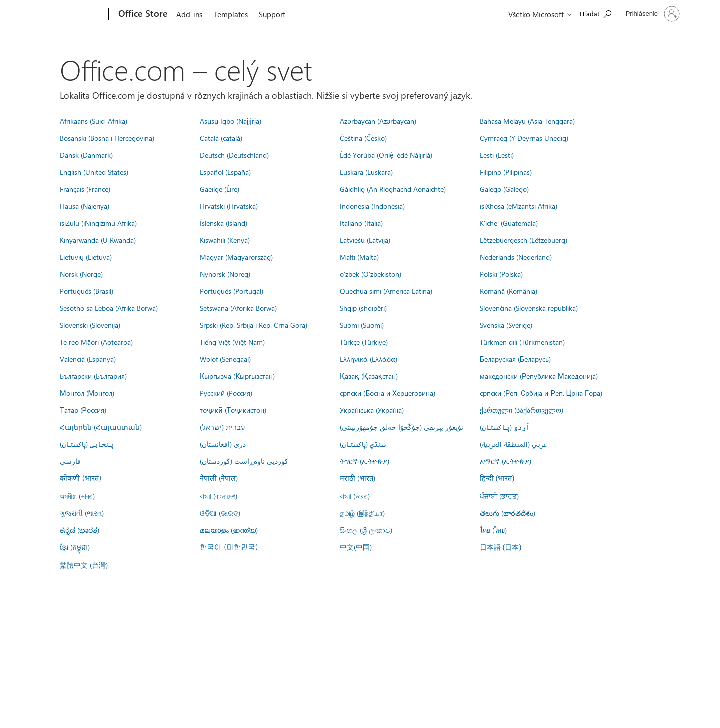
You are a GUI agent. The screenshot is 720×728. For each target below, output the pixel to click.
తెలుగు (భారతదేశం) (508, 513)
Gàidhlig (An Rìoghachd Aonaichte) (393, 189)
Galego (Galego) (504, 189)
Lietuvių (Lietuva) (86, 257)
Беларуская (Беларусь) (515, 359)
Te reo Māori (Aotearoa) (96, 342)
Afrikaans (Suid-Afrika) (94, 121)
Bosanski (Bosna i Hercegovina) (107, 138)
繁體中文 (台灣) (84, 565)
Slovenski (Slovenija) (90, 325)
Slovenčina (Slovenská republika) (529, 308)
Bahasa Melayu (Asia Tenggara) (527, 121)
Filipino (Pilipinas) (506, 172)
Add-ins (189, 14)
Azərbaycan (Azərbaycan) (378, 121)
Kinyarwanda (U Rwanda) (98, 240)
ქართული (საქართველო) (522, 410)
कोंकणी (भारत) (81, 478)
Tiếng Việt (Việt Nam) (232, 342)
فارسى (70, 461)
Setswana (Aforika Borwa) (238, 308)
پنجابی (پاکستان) (87, 444)
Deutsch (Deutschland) (234, 155)
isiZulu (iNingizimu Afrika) (98, 223)
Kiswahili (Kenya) (225, 240)
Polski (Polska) (501, 274)
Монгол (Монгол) (87, 393)
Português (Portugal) (232, 291)
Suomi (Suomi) (362, 325)
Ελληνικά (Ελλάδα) (369, 359)
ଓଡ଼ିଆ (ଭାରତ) (220, 513)
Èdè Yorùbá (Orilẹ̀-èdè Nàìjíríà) (386, 155)
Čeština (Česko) (363, 138)
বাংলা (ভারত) (355, 496)
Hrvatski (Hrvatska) (229, 206)
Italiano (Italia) (361, 223)
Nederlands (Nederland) (516, 257)
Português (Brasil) (87, 291)
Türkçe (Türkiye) (364, 342)
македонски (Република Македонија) (539, 376)
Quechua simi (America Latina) (386, 291)
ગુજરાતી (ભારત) (82, 513)
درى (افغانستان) (223, 444)
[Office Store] (142, 14)
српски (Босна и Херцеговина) (388, 393)
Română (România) (509, 291)
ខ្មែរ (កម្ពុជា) (75, 547)
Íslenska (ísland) (224, 223)
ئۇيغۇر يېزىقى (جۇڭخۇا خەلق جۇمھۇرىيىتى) (402, 427)
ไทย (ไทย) (493, 530)
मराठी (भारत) (358, 478)
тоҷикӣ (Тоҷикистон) (233, 410)
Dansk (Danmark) (86, 155)
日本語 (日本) (501, 548)
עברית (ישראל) (222, 427)
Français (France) (85, 189)
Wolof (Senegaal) (225, 359)
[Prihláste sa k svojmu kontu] (652, 14)
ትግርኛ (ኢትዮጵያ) (365, 461)
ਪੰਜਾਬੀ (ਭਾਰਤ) (499, 496)
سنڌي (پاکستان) (363, 444)
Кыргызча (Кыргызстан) (238, 376)
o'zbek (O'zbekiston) (371, 274)
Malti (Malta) (359, 257)
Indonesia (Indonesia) (372, 206)
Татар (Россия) (83, 410)
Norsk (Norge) (81, 274)
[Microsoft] (70, 14)
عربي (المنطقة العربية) (514, 444)
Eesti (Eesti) (497, 155)
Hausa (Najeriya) (85, 206)
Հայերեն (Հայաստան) (101, 427)
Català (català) (221, 138)
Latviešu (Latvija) (365, 240)
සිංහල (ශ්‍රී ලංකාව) (366, 530)
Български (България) (93, 376)
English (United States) (94, 172)
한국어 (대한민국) (229, 547)
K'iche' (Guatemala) (509, 223)
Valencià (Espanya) (88, 359)
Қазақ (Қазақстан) (369, 376)
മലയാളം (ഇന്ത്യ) (229, 530)
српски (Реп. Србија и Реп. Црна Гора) (541, 393)
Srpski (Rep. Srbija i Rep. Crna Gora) (254, 325)
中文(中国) (356, 547)
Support (272, 14)
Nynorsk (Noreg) (225, 274)
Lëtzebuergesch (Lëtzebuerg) (524, 240)
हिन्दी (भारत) (497, 479)
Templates (231, 14)
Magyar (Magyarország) (236, 257)
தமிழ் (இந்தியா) (362, 513)
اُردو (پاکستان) (505, 427)
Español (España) (225, 172)
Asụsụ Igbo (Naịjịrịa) (231, 121)
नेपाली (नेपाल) (219, 478)
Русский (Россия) (226, 393)
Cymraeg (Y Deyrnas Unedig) (524, 138)
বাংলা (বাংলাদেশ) (219, 496)
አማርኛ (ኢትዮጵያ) (506, 461)
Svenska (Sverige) (506, 325)
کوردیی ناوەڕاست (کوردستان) (244, 461)
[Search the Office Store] (596, 13)
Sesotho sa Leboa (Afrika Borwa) (109, 308)
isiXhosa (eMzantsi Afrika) (519, 206)
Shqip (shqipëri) (363, 308)
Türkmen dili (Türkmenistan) (522, 342)
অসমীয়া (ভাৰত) (77, 496)
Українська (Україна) (372, 410)
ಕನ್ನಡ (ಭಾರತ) (80, 530)
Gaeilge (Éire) (220, 189)
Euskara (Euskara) (366, 172)
